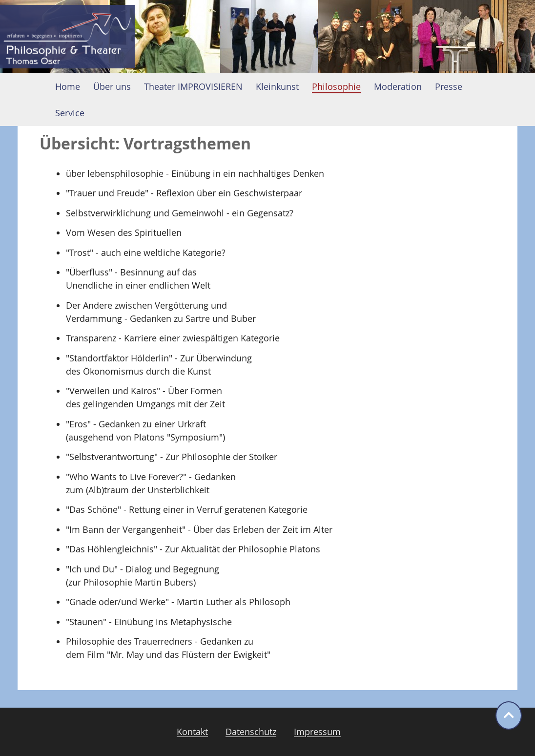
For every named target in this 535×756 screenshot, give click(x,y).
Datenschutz (251, 732)
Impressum (317, 732)
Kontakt (192, 732)
